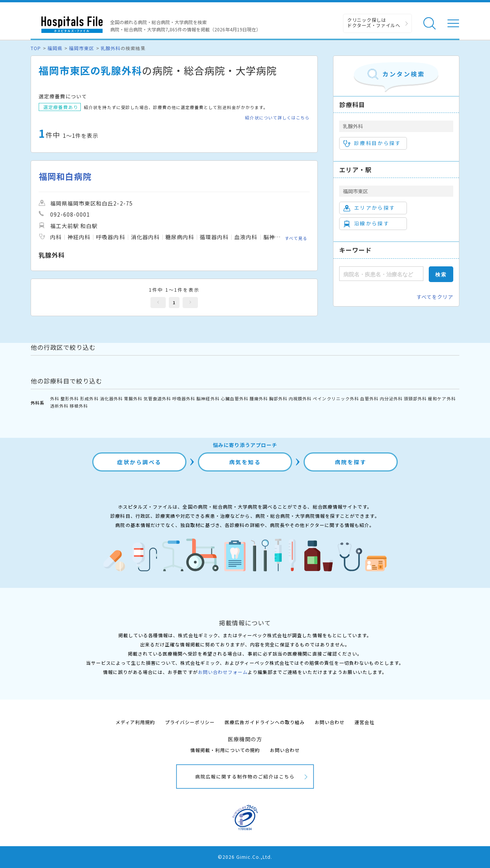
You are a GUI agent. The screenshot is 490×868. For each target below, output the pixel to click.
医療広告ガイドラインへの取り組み (265, 722)
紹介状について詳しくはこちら (277, 118)
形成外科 (89, 398)
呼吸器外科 (184, 398)
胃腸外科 (133, 398)
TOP (36, 48)
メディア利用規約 (135, 722)
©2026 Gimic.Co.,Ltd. (245, 857)
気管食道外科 (157, 398)
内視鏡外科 (300, 398)
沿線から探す (366, 224)
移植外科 (79, 406)
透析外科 (59, 406)
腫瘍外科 (259, 398)
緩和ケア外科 (442, 398)
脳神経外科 (208, 398)
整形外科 (70, 398)
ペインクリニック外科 (336, 398)
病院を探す (351, 462)
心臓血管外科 (235, 398)
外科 (55, 398)
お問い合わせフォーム (223, 672)
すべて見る (296, 238)
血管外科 (369, 398)
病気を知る (245, 462)
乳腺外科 (111, 48)
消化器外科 (111, 398)
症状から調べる (139, 462)
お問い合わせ (330, 722)
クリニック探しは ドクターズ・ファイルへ (374, 22)
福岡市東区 (81, 48)
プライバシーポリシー (190, 722)
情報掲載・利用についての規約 (225, 750)
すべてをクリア (435, 297)
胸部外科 (278, 398)
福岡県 (55, 48)
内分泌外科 (391, 398)
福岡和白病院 (65, 176)
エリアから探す (369, 208)
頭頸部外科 (415, 398)
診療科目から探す (372, 143)
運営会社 (364, 722)
